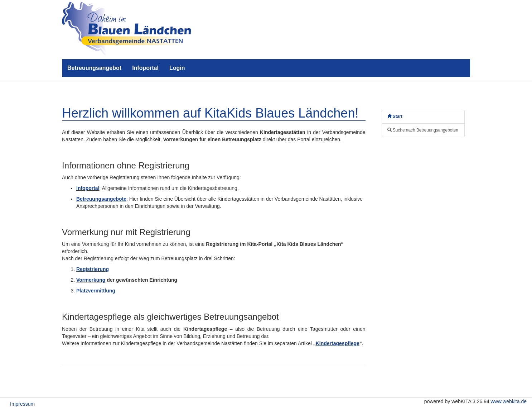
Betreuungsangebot (94, 68)
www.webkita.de (509, 401)
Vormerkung (91, 280)
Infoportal (145, 68)
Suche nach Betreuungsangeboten (423, 130)
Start (395, 116)
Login (177, 68)
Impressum (22, 404)
